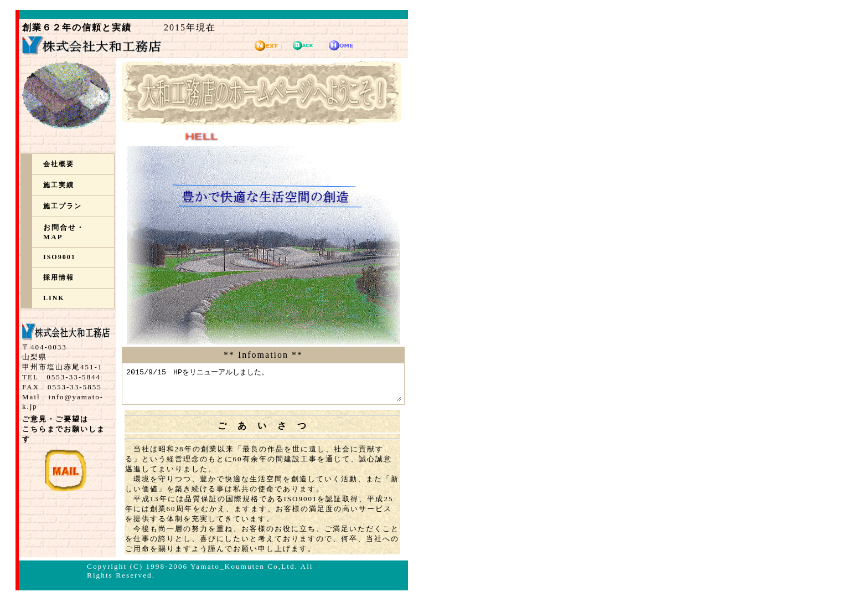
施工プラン (63, 206)
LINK (54, 298)
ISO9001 (60, 257)
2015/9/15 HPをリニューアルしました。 (280, 387)
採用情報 (59, 277)
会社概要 (59, 164)
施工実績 (59, 185)
